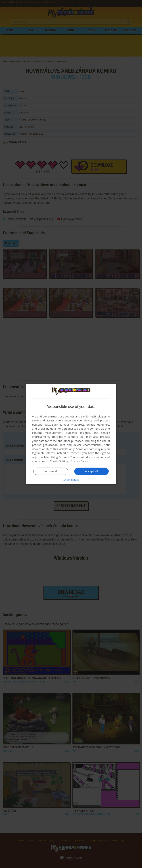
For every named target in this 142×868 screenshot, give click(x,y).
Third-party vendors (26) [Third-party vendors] (68, 437)
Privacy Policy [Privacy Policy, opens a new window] (79, 461)
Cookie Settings (60, 461)
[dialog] (71, 434)
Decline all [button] (51, 471)
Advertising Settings (56, 457)
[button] (71, 480)
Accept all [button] (92, 471)
